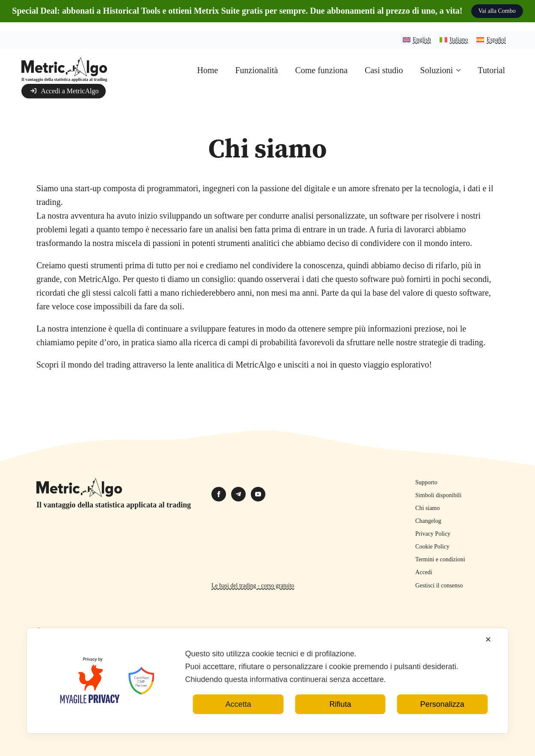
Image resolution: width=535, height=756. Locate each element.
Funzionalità (256, 70)
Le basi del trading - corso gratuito (253, 586)
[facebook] (219, 494)
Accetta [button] (238, 715)
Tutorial (491, 70)
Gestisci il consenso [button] (439, 586)
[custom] (238, 494)
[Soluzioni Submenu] (461, 70)
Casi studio (384, 70)
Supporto (426, 482)
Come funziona (321, 70)
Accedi (424, 572)
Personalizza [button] (442, 715)
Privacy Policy (433, 534)
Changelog (428, 521)
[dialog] (268, 691)
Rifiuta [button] (340, 715)
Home (208, 70)
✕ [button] (488, 650)
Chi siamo (427, 508)
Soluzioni (437, 70)
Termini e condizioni (440, 559)
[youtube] (258, 494)
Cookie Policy (432, 547)
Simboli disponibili (438, 495)
